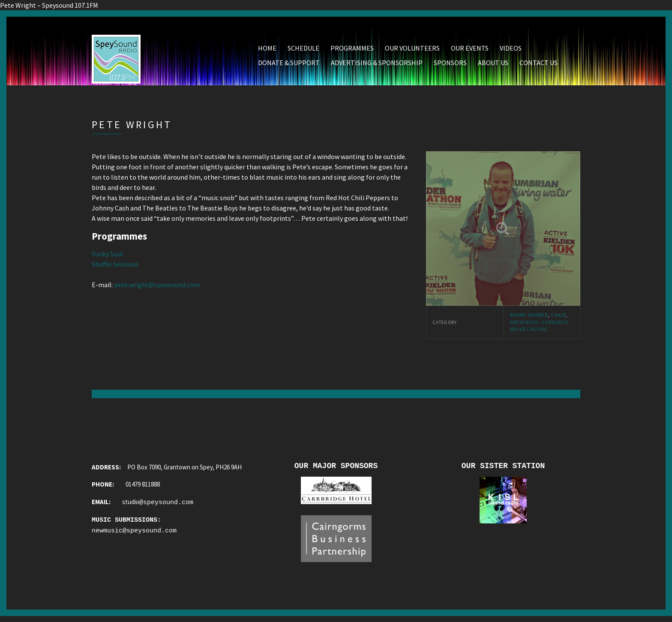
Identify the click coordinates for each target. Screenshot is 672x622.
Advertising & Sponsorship (377, 65)
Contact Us (538, 65)
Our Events (470, 50)
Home (267, 50)
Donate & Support (289, 65)
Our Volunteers (412, 50)
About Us (493, 65)
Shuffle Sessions (115, 266)
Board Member (529, 317)
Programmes (352, 50)
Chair (558, 317)
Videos (511, 50)
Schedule (303, 50)
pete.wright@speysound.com (157, 287)
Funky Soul (107, 256)
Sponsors (450, 65)
